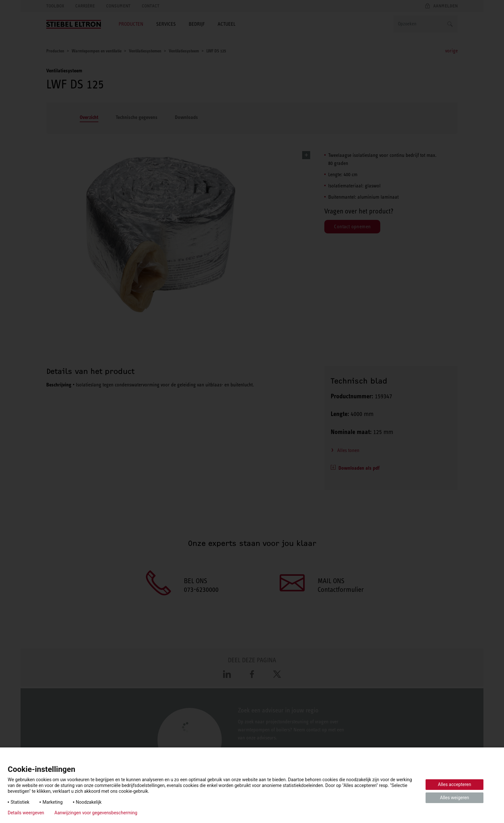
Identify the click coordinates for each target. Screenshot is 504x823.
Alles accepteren (454, 784)
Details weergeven (26, 813)
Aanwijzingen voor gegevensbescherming (96, 813)
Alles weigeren (455, 798)
